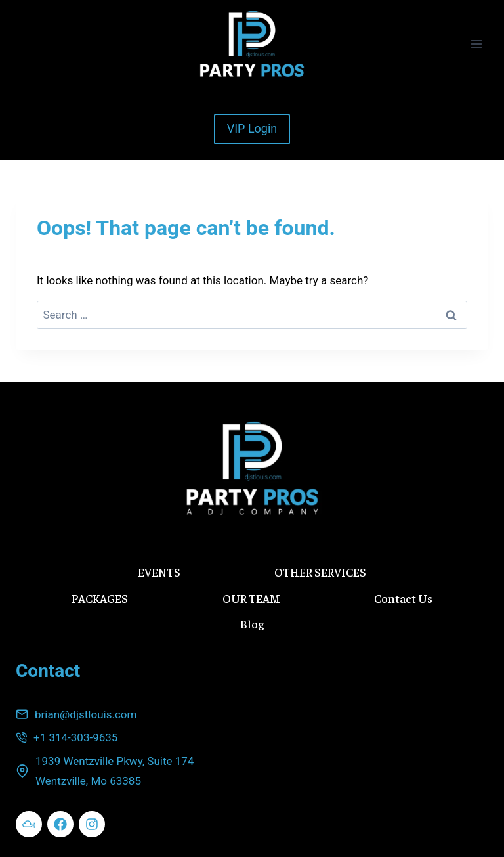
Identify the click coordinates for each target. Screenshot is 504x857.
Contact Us (403, 598)
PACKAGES (100, 598)
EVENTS (159, 572)
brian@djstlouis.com (86, 714)
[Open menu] (476, 44)
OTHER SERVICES (320, 572)
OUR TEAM (251, 598)
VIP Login (252, 128)
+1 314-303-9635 (75, 737)
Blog (252, 624)
